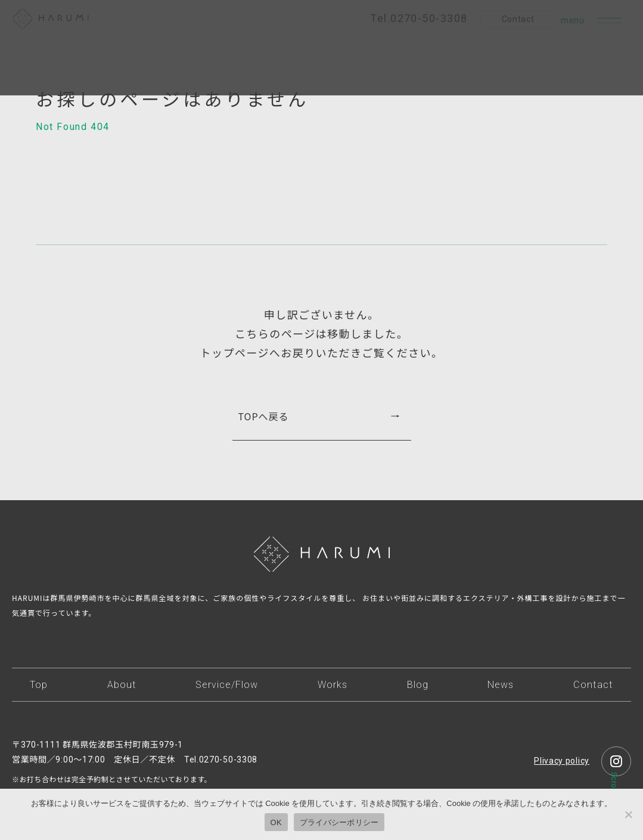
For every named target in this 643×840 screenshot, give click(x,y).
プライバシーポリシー (339, 822)
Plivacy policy (562, 761)
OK (276, 822)
